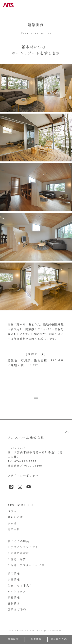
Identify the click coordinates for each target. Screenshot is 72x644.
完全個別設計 (20, 553)
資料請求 (14, 603)
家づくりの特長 (19, 541)
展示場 (12, 523)
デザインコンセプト (25, 547)
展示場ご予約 (17, 609)
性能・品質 (19, 559)
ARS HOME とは (21, 505)
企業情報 (14, 579)
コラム (12, 511)
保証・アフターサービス (28, 565)
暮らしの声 (15, 517)
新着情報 (14, 597)
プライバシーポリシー (23, 475)
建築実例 (14, 529)
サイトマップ (17, 591)
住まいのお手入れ (20, 585)
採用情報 (14, 573)
